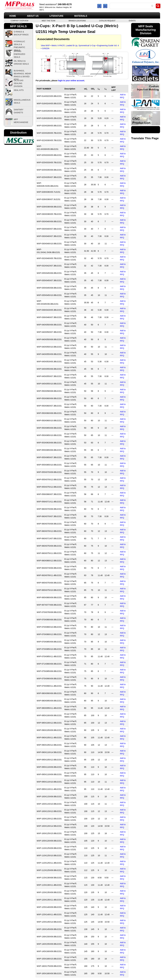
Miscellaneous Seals (22, 101)
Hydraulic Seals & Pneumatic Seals (19, 44)
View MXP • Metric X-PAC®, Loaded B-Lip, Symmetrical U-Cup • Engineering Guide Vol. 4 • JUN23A (80, 46)
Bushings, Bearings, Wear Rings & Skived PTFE (22, 74)
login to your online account (71, 81)
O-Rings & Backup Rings (21, 33)
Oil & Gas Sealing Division (19, 83)
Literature (56, 16)
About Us (33, 16)
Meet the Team (49, 21)
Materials (81, 16)
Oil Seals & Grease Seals (21, 62)
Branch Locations (77, 21)
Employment (16, 23)
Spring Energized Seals (20, 54)
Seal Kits (19, 90)
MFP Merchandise (21, 121)
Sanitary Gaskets (19, 111)
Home (13, 16)
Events (132, 21)
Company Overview (19, 21)
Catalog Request (107, 21)
